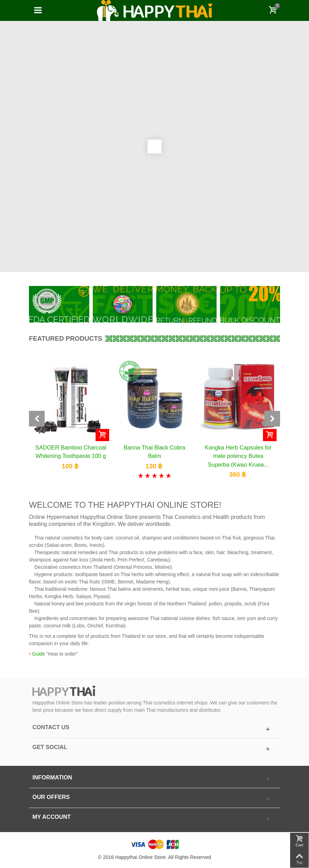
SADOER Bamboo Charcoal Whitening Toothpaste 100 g (71, 452)
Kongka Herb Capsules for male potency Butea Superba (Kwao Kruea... (238, 456)
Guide (39, 654)
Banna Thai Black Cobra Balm (155, 452)
